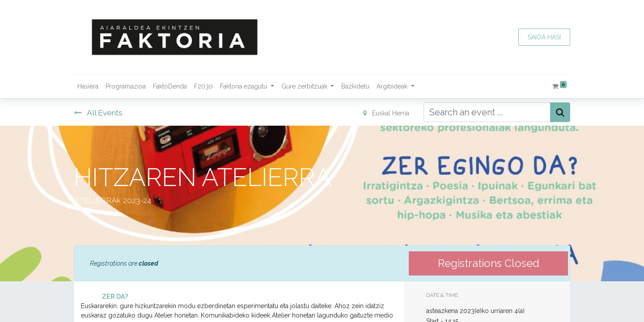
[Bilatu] (560, 112)
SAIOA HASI (544, 37)
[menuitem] (88, 87)
